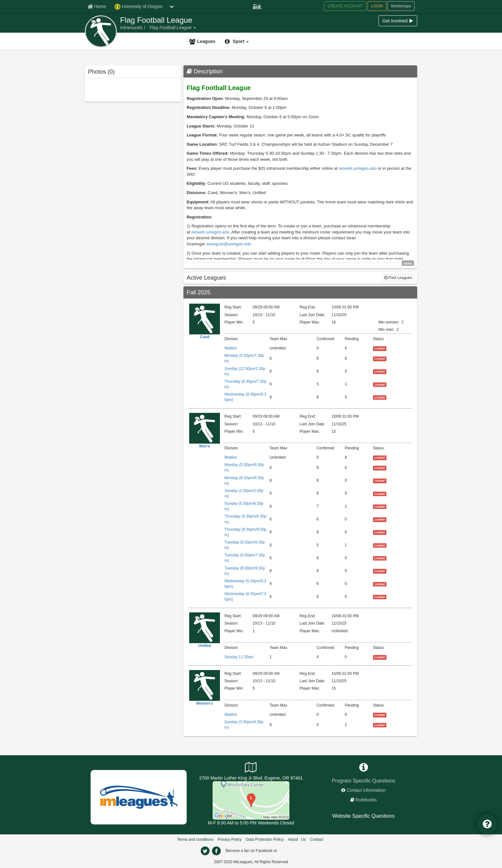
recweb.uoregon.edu (358, 168)
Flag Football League (156, 20)
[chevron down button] (172, 6)
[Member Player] (257, 6)
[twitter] (205, 851)
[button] (194, 28)
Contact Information (366, 790)
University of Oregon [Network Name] (139, 7)
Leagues (206, 41)
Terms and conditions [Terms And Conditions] (195, 839)
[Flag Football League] (171, 28)
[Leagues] (203, 41)
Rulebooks (366, 800)
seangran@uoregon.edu (229, 244)
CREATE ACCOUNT (345, 6)
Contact (317, 839)
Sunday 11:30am (239, 657)
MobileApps (401, 6)
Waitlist (231, 348)
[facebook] (216, 851)
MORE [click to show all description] (408, 263)
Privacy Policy (230, 839)
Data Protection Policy (265, 839)
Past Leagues (398, 278)
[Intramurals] (131, 28)
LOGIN (377, 6)
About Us (297, 839)
